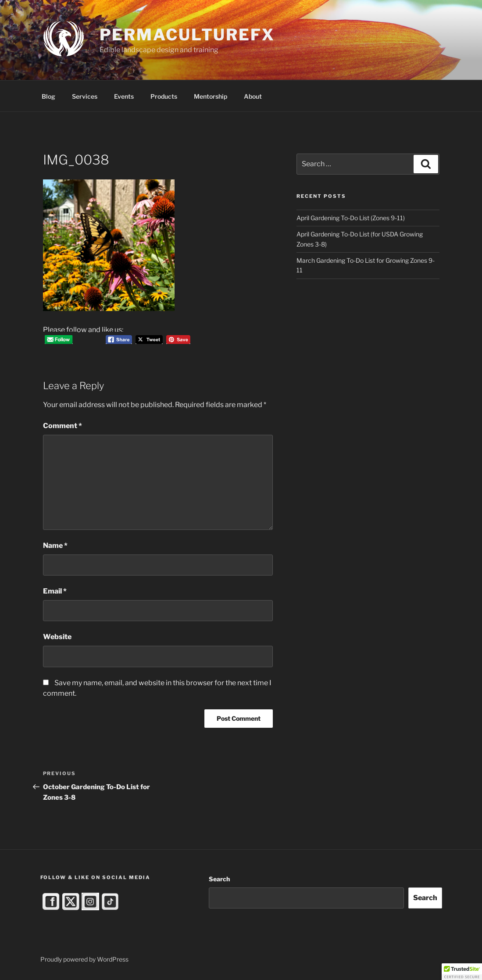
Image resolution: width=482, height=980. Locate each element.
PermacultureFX (187, 35)
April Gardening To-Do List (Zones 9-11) (351, 218)
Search (219, 879)
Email (55, 591)
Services (85, 96)
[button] (462, 972)
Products (164, 96)
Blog (48, 96)
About (253, 96)
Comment (62, 426)
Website (57, 637)
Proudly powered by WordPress (84, 959)
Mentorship (211, 96)
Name (55, 545)
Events (124, 96)
